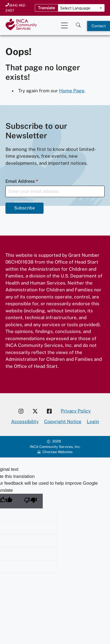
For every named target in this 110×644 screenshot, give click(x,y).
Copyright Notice (63, 422)
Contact (99, 26)
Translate (46, 8)
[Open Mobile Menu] (64, 25)
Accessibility (25, 422)
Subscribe (25, 208)
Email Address (22, 181)
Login (93, 422)
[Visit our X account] (35, 411)
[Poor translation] (30, 501)
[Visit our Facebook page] (51, 411)
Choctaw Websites (58, 452)
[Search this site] (78, 24)
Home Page (72, 91)
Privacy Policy (76, 411)
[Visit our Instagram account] (21, 411)
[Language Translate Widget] (81, 8)
